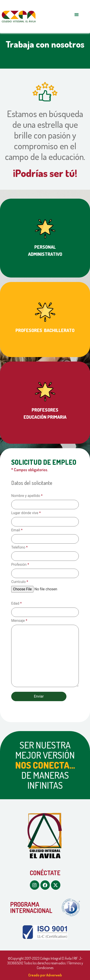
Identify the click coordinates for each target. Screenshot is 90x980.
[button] (77, 15)
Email (17, 530)
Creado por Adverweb (45, 975)
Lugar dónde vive (26, 513)
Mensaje (19, 621)
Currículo (20, 582)
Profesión (20, 565)
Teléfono (19, 547)
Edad (16, 604)
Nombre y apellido (27, 496)
